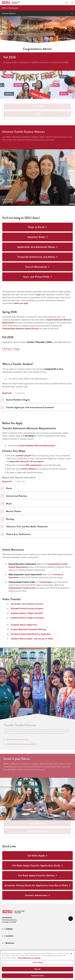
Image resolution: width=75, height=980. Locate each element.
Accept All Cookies (37, 976)
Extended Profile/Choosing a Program (27, 609)
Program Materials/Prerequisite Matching (28, 629)
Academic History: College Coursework (27, 618)
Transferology (46, 582)
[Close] (71, 954)
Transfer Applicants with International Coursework (28, 407)
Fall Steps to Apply (11, 349)
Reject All (37, 970)
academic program (24, 456)
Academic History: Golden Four (24, 625)
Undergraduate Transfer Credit (22, 588)
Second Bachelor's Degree (16, 400)
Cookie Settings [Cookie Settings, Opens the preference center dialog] (37, 963)
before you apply (21, 303)
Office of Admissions (10, 8)
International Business (15, 496)
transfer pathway (28, 469)
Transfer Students (9, 13)
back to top (71, 919)
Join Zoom (8, 200)
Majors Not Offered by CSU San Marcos (27, 462)
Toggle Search (66, 3)
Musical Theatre (12, 511)
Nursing (8, 519)
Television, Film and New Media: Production (25, 527)
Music (7, 504)
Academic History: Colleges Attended (27, 613)
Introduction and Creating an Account (27, 604)
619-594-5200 (7, 918)
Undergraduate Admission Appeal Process (20, 329)
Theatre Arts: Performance (17, 534)
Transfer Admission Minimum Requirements (37, 446)
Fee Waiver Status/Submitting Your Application (31, 634)
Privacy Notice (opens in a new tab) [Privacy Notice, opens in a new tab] (29, 959)
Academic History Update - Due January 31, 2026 (32, 639)
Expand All (7, 393)
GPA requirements (33, 465)
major (39, 295)
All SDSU (72, 3)
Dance (7, 488)
